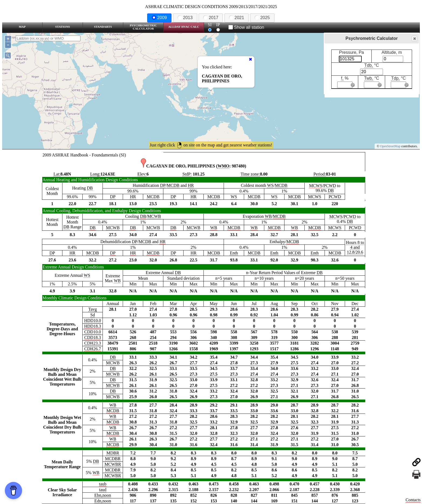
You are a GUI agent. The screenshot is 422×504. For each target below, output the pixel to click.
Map (22, 27)
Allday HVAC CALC (184, 27)
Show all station (246, 27)
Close (414, 39)
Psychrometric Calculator (143, 27)
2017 (211, 18)
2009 (159, 18)
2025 (262, 18)
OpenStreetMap (390, 146)
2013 (185, 18)
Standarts (103, 27)
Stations (63, 27)
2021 (237, 18)
